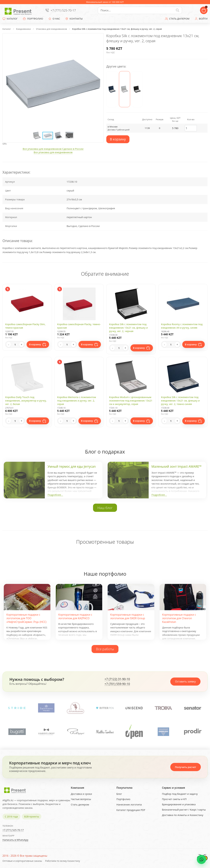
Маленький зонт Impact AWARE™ (176, 467)
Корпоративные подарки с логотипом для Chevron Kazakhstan (179, 618)
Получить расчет (185, 767)
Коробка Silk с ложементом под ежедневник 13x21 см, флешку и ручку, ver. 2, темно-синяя (180, 401)
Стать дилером (80, 804)
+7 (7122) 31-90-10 (117, 679)
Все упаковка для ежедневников (53, 152)
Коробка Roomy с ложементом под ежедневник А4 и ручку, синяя (182, 326)
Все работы (105, 649)
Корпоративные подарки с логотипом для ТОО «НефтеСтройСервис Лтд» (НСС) (26, 618)
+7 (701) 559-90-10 (117, 684)
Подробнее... (55, 495)
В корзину (118, 139)
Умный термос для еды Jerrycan (72, 467)
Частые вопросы (81, 799)
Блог (119, 794)
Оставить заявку (185, 681)
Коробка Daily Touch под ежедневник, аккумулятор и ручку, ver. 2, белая (26, 401)
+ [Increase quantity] (22, 345)
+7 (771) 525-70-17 (63, 10)
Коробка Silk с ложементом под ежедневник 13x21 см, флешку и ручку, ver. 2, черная (128, 328)
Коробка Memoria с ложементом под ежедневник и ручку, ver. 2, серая (77, 401)
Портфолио (123, 799)
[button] (98, 39)
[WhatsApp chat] (201, 859)
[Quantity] (15, 345)
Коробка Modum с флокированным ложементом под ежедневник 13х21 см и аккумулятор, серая (131, 401)
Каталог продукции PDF (131, 810)
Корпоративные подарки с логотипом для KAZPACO (75, 616)
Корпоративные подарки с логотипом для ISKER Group (128, 616)
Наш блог (105, 508)
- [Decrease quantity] (9, 345)
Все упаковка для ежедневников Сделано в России (53, 149)
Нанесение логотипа (129, 804)
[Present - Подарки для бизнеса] (19, 10)
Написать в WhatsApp (15, 840)
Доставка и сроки (81, 794)
